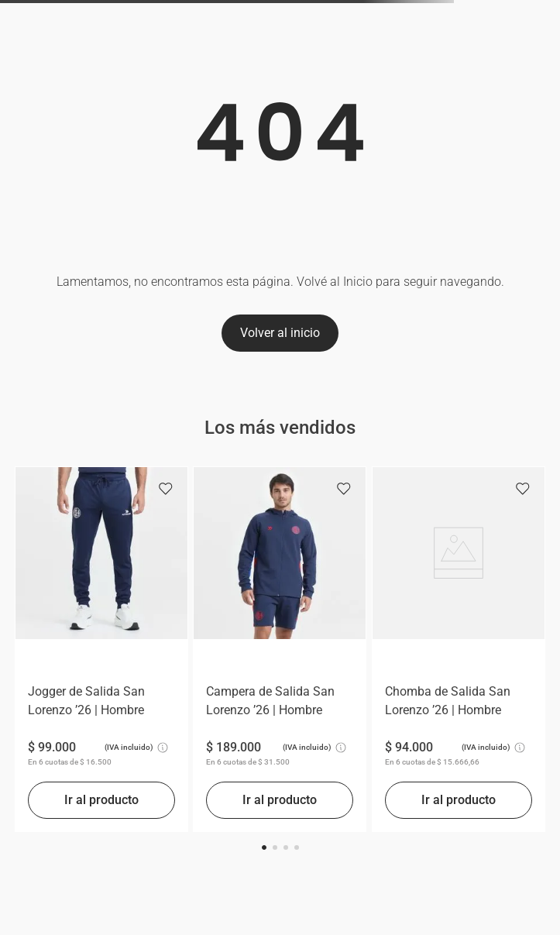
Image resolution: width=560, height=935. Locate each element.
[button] (264, 847)
